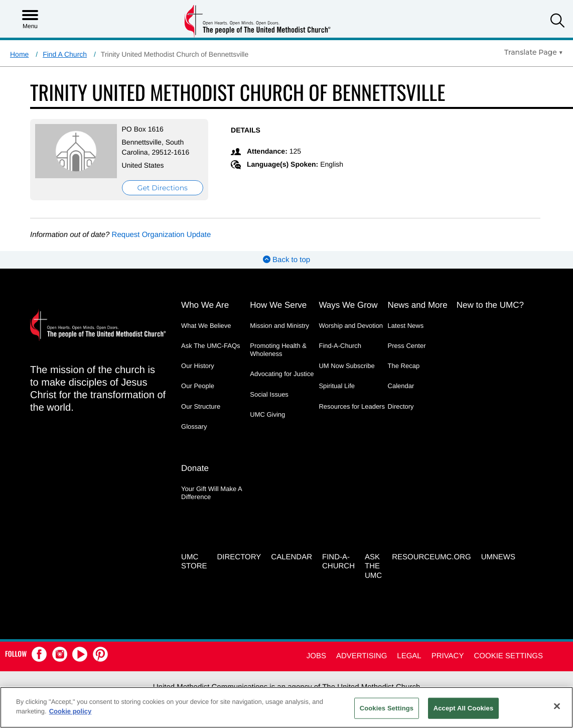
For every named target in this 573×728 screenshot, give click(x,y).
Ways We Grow (348, 305)
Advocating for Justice (282, 374)
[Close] (557, 706)
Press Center (407, 346)
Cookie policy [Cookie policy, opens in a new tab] (70, 711)
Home (19, 54)
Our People (198, 386)
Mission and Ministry (279, 326)
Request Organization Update (162, 235)
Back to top (286, 260)
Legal (409, 656)
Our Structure (201, 406)
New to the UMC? (490, 305)
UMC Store (194, 562)
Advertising (362, 656)
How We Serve (278, 305)
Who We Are (205, 305)
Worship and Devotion (351, 326)
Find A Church (65, 54)
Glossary (194, 427)
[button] (557, 22)
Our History (198, 366)
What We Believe (206, 326)
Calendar (401, 386)
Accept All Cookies (464, 708)
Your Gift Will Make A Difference (211, 493)
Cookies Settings (387, 708)
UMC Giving (267, 414)
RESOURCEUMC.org (432, 557)
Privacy (448, 656)
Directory (401, 406)
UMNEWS (498, 557)
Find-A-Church (340, 346)
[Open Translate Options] (534, 52)
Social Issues (269, 394)
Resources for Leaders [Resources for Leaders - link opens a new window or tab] (352, 406)
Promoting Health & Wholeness (278, 350)
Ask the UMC (373, 567)
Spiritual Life (337, 386)
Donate (195, 468)
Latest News (406, 326)
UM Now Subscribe (346, 366)
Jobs (316, 656)
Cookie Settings (508, 656)
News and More (418, 305)
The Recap (404, 366)
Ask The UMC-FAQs (211, 346)
